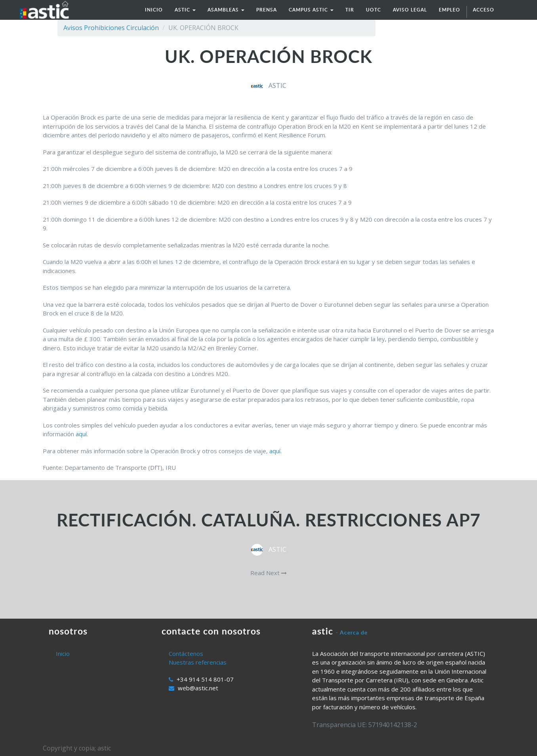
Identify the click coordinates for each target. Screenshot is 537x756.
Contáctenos (186, 653)
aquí (81, 434)
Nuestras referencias (198, 662)
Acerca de (354, 632)
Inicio (63, 653)
